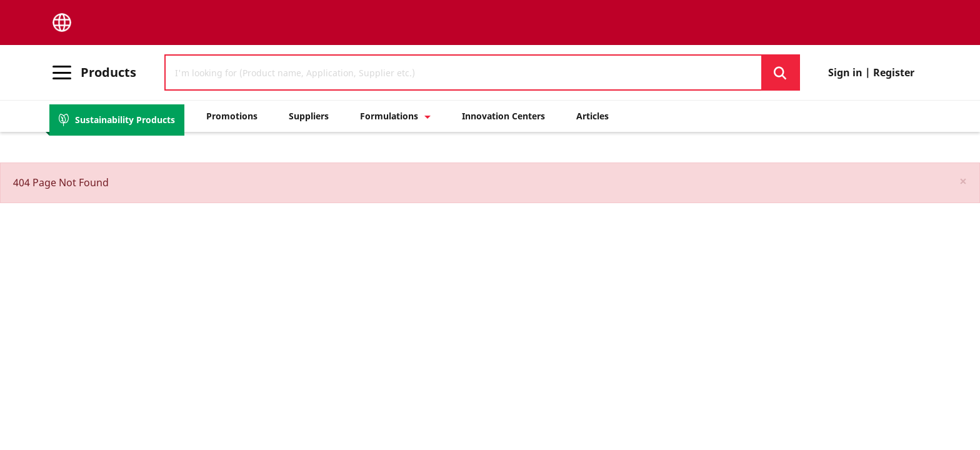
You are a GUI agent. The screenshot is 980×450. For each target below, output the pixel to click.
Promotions (232, 116)
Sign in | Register (871, 72)
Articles (592, 116)
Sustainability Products (117, 120)
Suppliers (309, 116)
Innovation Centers (503, 116)
